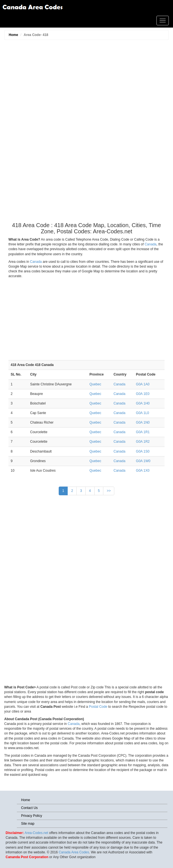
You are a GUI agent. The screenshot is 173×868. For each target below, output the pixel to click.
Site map (28, 824)
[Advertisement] (86, 132)
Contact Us (29, 808)
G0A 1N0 (143, 422)
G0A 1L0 (143, 413)
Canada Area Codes (74, 852)
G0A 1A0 (143, 384)
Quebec (95, 384)
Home (13, 35)
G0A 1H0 (143, 403)
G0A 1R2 (143, 442)
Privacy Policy (32, 816)
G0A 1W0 (143, 461)
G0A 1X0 (143, 471)
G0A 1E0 (143, 394)
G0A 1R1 (143, 432)
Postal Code (98, 707)
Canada (151, 244)
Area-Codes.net (36, 833)
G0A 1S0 (143, 451)
